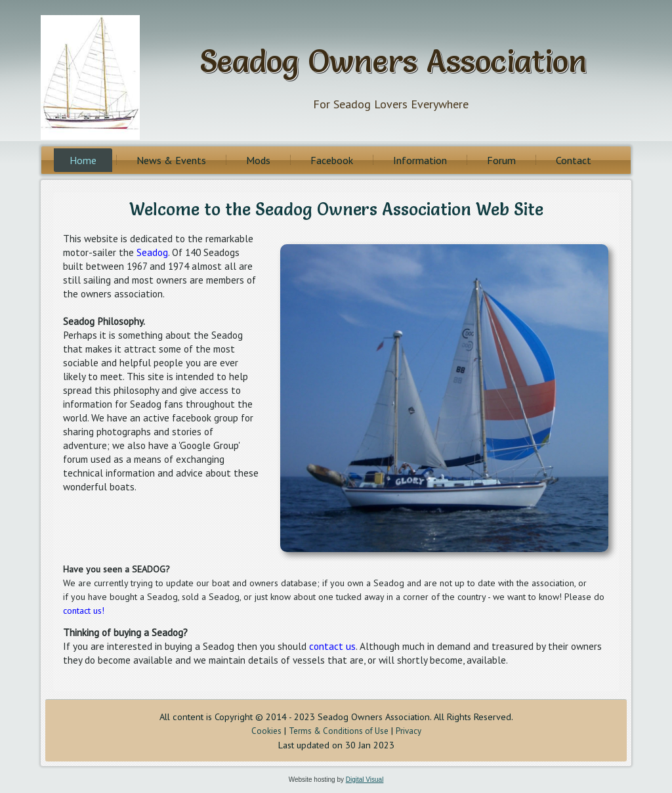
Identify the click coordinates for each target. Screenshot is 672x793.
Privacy (409, 731)
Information (420, 160)
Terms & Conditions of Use (339, 731)
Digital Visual (365, 780)
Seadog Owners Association (393, 61)
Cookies (266, 731)
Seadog (152, 252)
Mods (258, 160)
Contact (574, 160)
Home (83, 160)
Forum (501, 160)
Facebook (332, 160)
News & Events (171, 160)
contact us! (84, 611)
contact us (332, 646)
